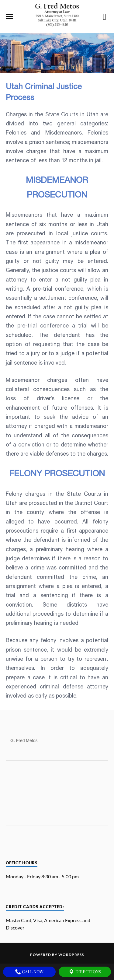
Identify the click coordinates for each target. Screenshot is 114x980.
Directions (85, 972)
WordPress (71, 955)
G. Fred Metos (24, 740)
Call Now (29, 972)
